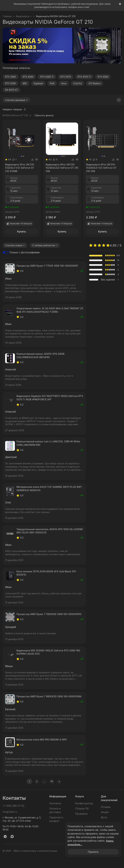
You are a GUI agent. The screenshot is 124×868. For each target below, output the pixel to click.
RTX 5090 (10, 83)
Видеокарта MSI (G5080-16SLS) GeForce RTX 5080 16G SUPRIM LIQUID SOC (48, 660)
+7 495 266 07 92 (13, 817)
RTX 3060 (11, 77)
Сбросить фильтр (44, 115)
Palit (52, 83)
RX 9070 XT (11, 90)
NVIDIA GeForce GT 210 (17, 115)
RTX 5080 (103, 77)
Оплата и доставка (55, 821)
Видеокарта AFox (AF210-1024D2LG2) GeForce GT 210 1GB (62, 168)
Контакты (55, 814)
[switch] (5, 253)
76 (52, 793)
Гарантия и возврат (56, 830)
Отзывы (106, 818)
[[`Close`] (120, 4)
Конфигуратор (84, 814)
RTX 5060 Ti (47, 77)
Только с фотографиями (25, 253)
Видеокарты (24, 16)
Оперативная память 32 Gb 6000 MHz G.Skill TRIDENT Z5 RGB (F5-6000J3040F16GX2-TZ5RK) (47, 311)
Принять (93, 852)
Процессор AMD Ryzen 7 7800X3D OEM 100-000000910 (45, 620)
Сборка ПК (82, 820)
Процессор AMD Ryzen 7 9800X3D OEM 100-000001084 (45, 706)
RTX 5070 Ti (84, 77)
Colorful (78, 83)
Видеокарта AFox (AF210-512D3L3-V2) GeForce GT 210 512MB (21, 168)
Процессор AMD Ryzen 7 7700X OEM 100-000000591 (50, 267)
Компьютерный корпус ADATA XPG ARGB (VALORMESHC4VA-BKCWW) (42, 357)
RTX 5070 (66, 77)
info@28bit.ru (10, 823)
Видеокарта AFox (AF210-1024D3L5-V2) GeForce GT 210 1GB (102, 168)
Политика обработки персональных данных (97, 862)
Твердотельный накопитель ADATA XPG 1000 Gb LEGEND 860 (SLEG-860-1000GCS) (47, 535)
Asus (64, 83)
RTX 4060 (28, 77)
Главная (7, 16)
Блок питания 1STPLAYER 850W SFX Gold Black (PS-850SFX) (49, 578)
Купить (22, 232)
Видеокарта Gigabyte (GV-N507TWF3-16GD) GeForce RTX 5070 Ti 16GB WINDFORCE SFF (50, 400)
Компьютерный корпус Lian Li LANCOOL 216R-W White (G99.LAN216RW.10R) (47, 446)
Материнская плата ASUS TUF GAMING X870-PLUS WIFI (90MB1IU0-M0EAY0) (49, 492)
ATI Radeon (95, 83)
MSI (25, 83)
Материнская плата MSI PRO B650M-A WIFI (44, 751)
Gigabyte (38, 83)
